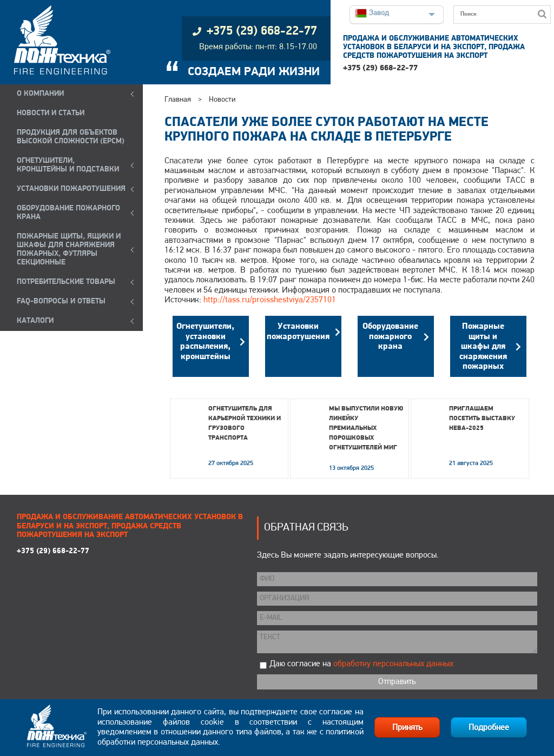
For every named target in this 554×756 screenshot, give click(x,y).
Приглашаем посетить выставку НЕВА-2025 (482, 419)
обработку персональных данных (393, 664)
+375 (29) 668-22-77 (380, 68)
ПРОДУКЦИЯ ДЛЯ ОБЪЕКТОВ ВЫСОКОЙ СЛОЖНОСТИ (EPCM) (71, 137)
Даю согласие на (361, 664)
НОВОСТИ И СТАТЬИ (51, 113)
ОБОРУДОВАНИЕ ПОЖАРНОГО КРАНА (68, 213)
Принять (407, 728)
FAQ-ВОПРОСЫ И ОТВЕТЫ (61, 301)
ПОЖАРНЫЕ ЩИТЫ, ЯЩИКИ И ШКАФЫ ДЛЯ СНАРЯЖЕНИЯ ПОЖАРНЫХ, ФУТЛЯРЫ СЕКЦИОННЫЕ (69, 250)
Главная (178, 100)
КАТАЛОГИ (35, 321)
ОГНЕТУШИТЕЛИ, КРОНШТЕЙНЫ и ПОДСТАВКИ (68, 165)
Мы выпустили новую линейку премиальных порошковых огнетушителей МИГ (366, 428)
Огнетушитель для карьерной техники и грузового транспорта (245, 423)
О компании (40, 94)
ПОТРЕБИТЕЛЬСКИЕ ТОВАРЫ (66, 282)
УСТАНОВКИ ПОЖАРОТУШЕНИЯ (71, 189)
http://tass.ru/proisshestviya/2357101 (270, 300)
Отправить (397, 682)
